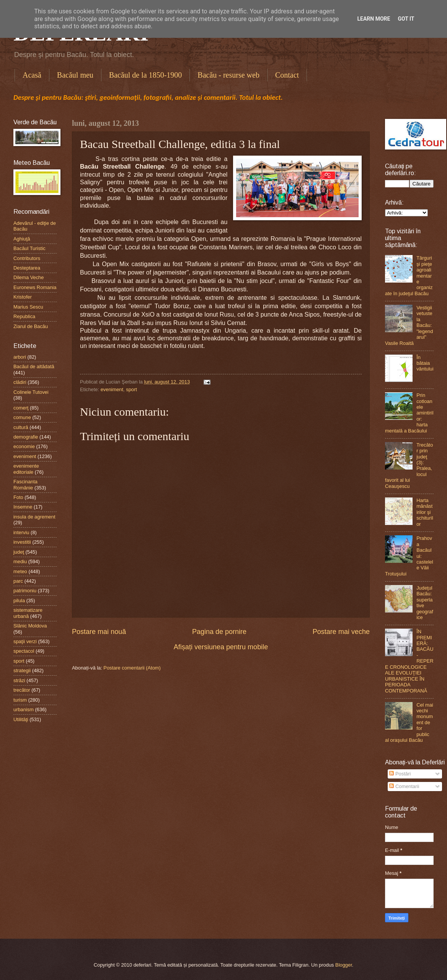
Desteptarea (27, 268)
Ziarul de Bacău (31, 326)
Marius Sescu (28, 307)
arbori (20, 357)
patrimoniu (25, 591)
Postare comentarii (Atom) (132, 668)
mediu (20, 562)
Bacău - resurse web (228, 75)
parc (18, 581)
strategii (22, 670)
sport (131, 389)
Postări (400, 774)
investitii (22, 542)
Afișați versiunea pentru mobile (221, 647)
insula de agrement (34, 517)
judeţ (19, 552)
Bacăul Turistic (29, 248)
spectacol (24, 651)
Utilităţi (21, 719)
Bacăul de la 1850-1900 (146, 75)
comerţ (21, 408)
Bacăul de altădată (34, 366)
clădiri (20, 382)
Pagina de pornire (219, 632)
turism (20, 700)
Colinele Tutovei (31, 392)
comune (22, 417)
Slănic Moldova (30, 626)
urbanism (24, 709)
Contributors (27, 258)
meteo (20, 571)
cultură (21, 427)
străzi (19, 680)
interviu (21, 532)
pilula (19, 601)
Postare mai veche (341, 632)
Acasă (32, 75)
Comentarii (404, 786)
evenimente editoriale (26, 469)
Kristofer (23, 297)
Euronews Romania (35, 287)
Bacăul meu (75, 75)
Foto (18, 497)
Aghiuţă (22, 239)
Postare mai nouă (99, 632)
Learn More (374, 19)
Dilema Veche (29, 277)
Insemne (23, 507)
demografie (26, 437)
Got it (406, 19)
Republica (24, 316)
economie (24, 446)
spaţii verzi (25, 641)
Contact (287, 75)
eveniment (112, 389)
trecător (22, 690)
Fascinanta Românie (25, 484)
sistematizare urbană (28, 613)
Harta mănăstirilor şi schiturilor (425, 512)
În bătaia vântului (425, 363)
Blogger (344, 965)
